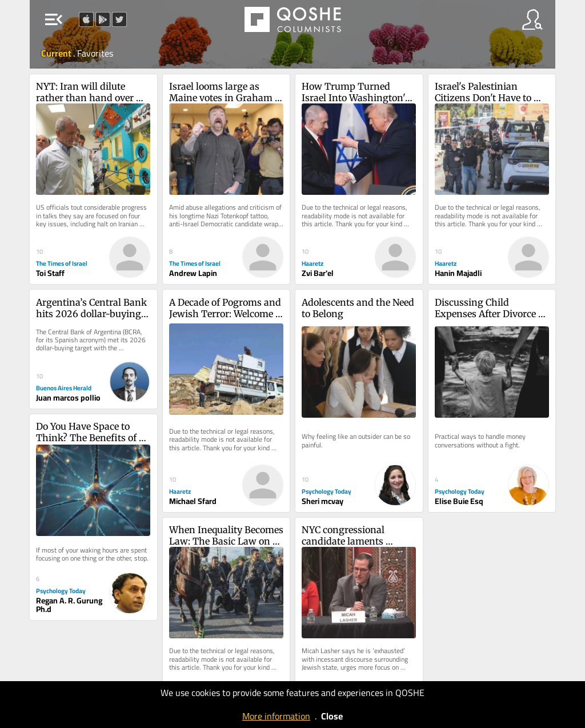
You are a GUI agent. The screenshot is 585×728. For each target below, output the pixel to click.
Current (57, 53)
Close (332, 716)
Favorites (95, 53)
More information (276, 716)
